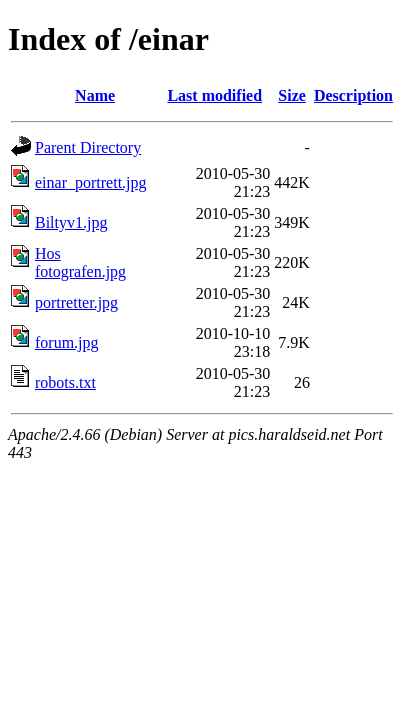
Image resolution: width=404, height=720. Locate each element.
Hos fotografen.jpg (80, 262)
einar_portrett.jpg (91, 182)
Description (353, 95)
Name (95, 95)
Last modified (214, 95)
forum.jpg (67, 342)
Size (292, 95)
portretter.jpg (76, 302)
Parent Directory (88, 147)
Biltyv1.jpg (71, 222)
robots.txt (65, 382)
